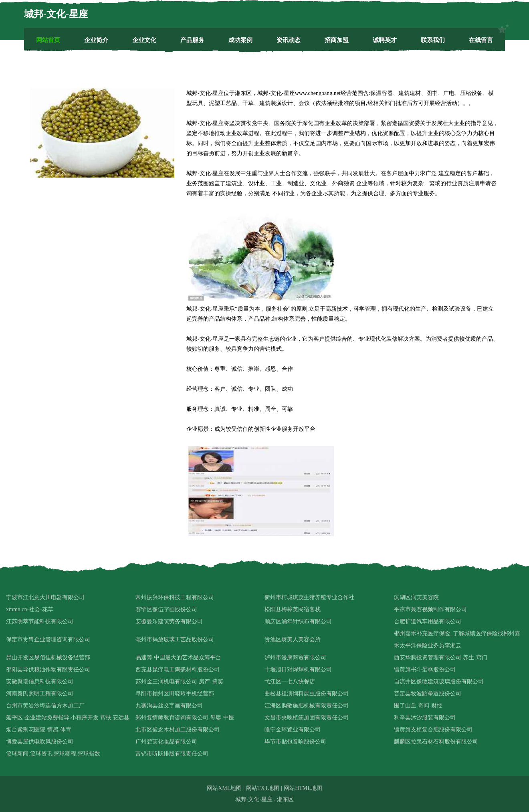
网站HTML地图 (303, 788)
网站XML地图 (224, 788)
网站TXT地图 (263, 788)
